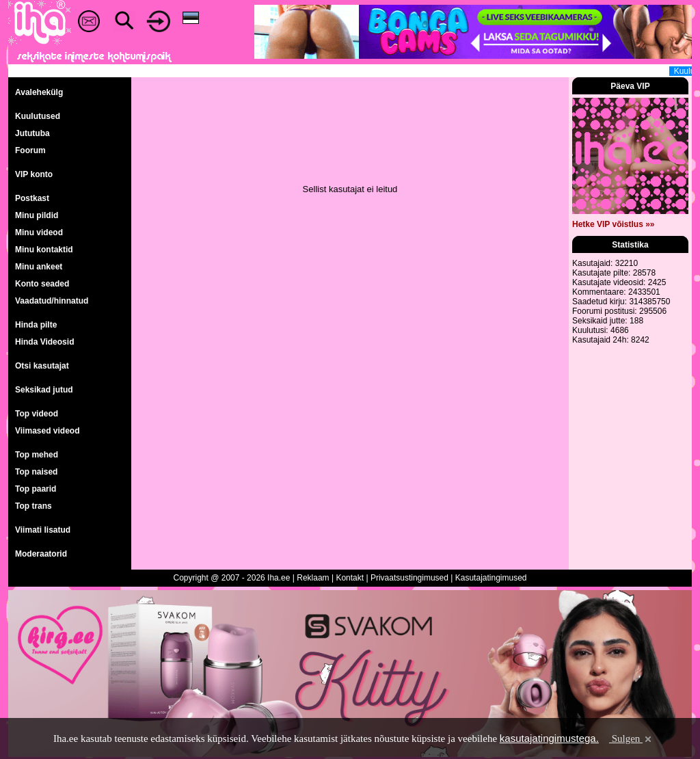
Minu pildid (37, 215)
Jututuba (32, 133)
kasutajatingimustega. (549, 738)
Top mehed (37, 455)
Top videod (37, 414)
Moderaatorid (41, 554)
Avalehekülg (39, 92)
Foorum (30, 150)
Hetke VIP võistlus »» (614, 224)
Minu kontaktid (44, 250)
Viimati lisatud (43, 530)
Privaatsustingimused (409, 578)
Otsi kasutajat (42, 366)
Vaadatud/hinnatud (52, 301)
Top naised (36, 472)
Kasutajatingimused (491, 578)
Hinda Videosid (44, 342)
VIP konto (34, 174)
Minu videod (39, 232)
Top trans (33, 506)
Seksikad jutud (44, 390)
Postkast (32, 198)
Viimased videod (47, 431)
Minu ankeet (39, 267)
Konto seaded (42, 284)
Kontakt (350, 578)
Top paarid (36, 489)
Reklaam (313, 578)
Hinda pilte (36, 325)
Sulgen (631, 738)
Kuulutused (38, 116)
